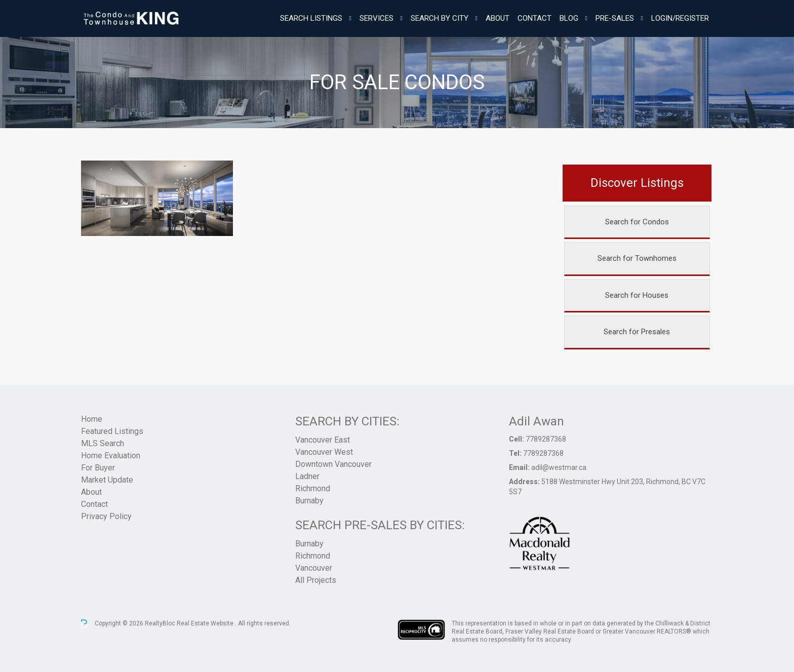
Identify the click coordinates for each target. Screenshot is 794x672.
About (498, 18)
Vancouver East (323, 440)
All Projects (316, 580)
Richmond (313, 488)
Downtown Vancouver (333, 464)
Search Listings (311, 18)
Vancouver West (324, 452)
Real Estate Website (206, 623)
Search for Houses (637, 295)
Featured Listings (112, 431)
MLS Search (103, 443)
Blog (569, 18)
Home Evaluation (111, 456)
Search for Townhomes (637, 258)
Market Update (107, 480)
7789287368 (546, 439)
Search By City (440, 18)
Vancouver (314, 568)
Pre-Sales (615, 18)
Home (92, 419)
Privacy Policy (106, 516)
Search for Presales (637, 332)
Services (376, 18)
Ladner (307, 476)
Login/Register (680, 18)
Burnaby (309, 501)
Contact (534, 18)
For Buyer (98, 468)
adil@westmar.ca (559, 467)
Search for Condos (637, 222)
